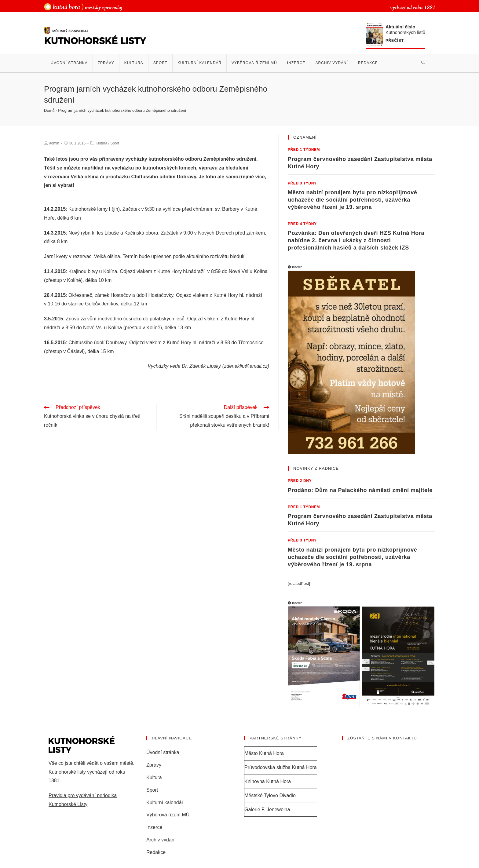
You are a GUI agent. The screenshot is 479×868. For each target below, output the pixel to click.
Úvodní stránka (163, 752)
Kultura (101, 143)
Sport (115, 143)
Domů (49, 110)
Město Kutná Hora (264, 753)
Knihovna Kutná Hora (268, 781)
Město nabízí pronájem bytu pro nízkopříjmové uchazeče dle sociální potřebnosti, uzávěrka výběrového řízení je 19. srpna (352, 200)
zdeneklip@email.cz (246, 366)
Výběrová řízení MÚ (168, 815)
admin (54, 143)
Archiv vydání (161, 840)
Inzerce (154, 827)
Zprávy (154, 765)
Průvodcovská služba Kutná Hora (281, 767)
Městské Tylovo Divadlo (270, 795)
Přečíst (395, 41)
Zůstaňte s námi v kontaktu (382, 738)
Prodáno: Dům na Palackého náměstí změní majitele (360, 490)
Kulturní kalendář (165, 802)
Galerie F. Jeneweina (267, 810)
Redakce (156, 852)
